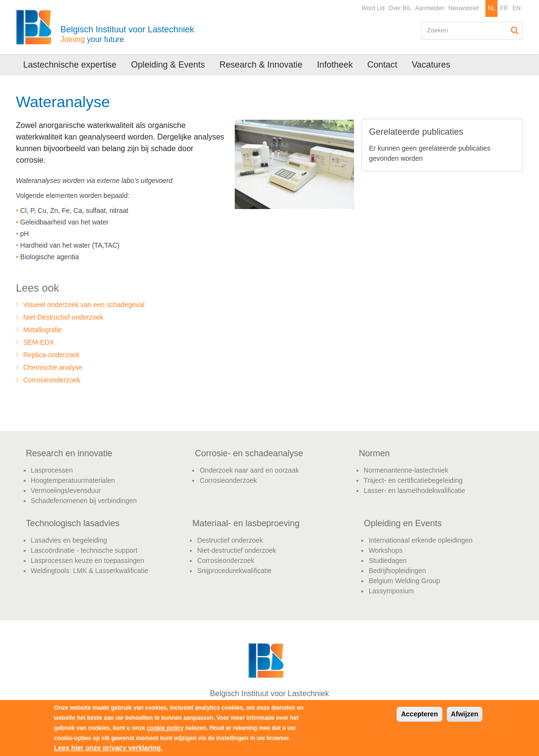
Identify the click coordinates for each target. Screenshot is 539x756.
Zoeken (515, 30)
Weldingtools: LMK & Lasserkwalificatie (90, 571)
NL (491, 8)
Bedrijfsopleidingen (397, 571)
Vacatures (431, 65)
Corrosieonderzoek (52, 380)
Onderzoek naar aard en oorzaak (249, 470)
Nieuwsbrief (463, 8)
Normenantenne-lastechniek (406, 470)
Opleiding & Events (168, 65)
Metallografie (43, 330)
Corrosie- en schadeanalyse (249, 453)
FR (504, 8)
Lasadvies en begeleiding (69, 540)
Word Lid (373, 8)
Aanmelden (430, 8)
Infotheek (335, 65)
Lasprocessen (52, 470)
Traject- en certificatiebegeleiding (413, 480)
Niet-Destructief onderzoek (63, 317)
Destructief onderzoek (230, 540)
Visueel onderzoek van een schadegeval (84, 305)
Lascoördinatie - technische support (84, 550)
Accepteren (419, 714)
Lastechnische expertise (70, 65)
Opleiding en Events (403, 523)
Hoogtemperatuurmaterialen (73, 480)
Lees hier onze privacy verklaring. (108, 748)
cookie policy (165, 728)
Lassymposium (391, 591)
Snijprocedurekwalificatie (234, 571)
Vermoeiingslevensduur (66, 490)
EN (517, 8)
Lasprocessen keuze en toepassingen (88, 560)
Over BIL (400, 8)
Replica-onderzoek (51, 355)
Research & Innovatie (261, 65)
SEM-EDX (39, 342)
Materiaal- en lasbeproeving (246, 523)
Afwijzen (465, 714)
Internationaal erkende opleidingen (420, 540)
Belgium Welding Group (404, 581)
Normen (374, 453)
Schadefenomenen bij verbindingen (84, 501)
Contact (382, 65)
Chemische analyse (53, 367)
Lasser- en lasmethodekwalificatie (414, 490)
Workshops (385, 550)
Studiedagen (388, 560)
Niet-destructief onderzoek (236, 550)
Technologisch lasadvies (73, 523)
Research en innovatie (69, 453)
